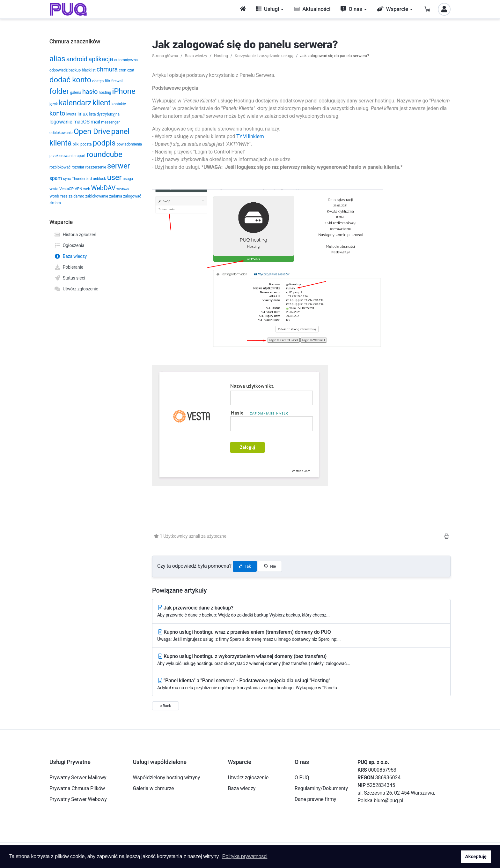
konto (57, 113)
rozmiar (78, 167)
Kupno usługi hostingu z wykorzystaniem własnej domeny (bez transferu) (301, 660)
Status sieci (70, 278)
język (54, 104)
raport (81, 156)
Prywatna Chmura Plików (77, 788)
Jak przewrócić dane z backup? (301, 612)
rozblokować (60, 167)
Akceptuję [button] (476, 857)
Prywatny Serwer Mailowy (78, 778)
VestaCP (66, 189)
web (87, 189)
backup (75, 70)
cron (123, 70)
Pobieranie (69, 267)
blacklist (88, 70)
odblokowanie (61, 133)
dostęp (98, 81)
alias (57, 59)
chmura (107, 69)
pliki (76, 144)
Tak (245, 566)
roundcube (104, 154)
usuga (128, 179)
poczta (86, 144)
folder (59, 91)
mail (95, 122)
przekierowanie (62, 156)
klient (102, 103)
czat (131, 70)
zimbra (55, 203)
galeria (76, 93)
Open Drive (92, 131)
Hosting (221, 56)
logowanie (61, 122)
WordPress (59, 196)
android (77, 59)
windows (122, 189)
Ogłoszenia (69, 245)
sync (67, 179)
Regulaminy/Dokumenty (321, 788)
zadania (116, 196)
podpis (104, 143)
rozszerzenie (96, 167)
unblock (99, 179)
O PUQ (302, 778)
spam (56, 178)
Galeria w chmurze (153, 788)
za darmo (76, 196)
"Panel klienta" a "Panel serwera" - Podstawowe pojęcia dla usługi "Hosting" (301, 684)
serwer (118, 166)
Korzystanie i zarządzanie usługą (264, 56)
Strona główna (165, 56)
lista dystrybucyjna (104, 114)
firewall (117, 81)
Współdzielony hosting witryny (166, 778)
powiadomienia (129, 144)
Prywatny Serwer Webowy (78, 799)
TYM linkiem (250, 136)
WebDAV (103, 188)
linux (83, 114)
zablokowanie (96, 196)
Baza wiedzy (70, 256)
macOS (81, 122)
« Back (165, 706)
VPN (78, 189)
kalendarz (75, 103)
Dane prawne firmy (315, 799)
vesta (54, 189)
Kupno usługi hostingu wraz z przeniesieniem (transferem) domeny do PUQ (301, 636)
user (114, 177)
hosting (105, 93)
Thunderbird (82, 179)
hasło (90, 92)
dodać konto (70, 80)
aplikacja (101, 59)
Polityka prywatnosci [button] (245, 856)
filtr (108, 81)
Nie (270, 566)
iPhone (124, 91)
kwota (71, 114)
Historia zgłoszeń (75, 235)
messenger (110, 122)
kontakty (119, 104)
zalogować (132, 196)
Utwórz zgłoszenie (76, 289)
